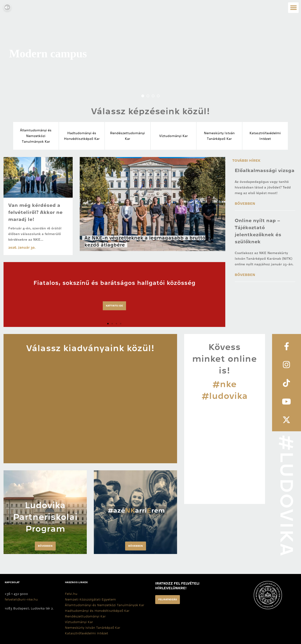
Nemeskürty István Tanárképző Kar (93, 628)
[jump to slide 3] (153, 96)
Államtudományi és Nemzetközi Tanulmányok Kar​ (36, 136)
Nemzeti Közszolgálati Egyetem (90, 599)
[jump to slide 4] (158, 96)
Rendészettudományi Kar (85, 616)
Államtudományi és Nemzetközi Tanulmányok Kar (105, 605)
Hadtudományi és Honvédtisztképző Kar (97, 611)
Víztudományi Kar (173, 136)
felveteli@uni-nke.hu (21, 599)
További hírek (246, 161)
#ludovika (225, 396)
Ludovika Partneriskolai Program (45, 517)
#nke (224, 384)
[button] (293, 8)
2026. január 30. (22, 247)
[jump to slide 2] (148, 96)
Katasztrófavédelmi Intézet (87, 633)
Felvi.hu (71, 594)
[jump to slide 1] (143, 96)
